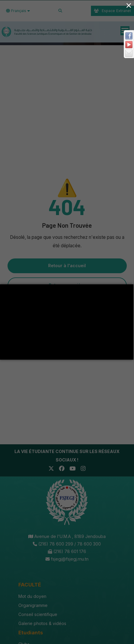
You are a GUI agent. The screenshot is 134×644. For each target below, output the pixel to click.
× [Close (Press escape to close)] (129, 5)
